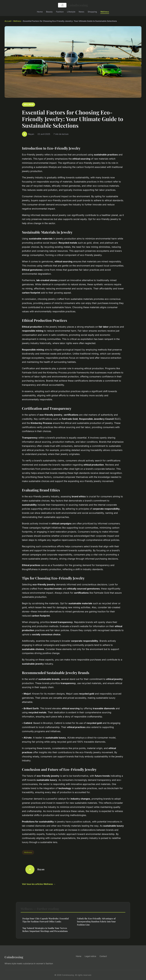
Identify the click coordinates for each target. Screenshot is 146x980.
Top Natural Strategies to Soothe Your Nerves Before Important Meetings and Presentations (45, 930)
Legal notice (90, 956)
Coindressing (73, 5)
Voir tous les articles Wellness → (39, 884)
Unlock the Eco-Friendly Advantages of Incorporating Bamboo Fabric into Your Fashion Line (96, 922)
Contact (103, 956)
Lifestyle (71, 12)
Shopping (92, 12)
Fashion (60, 12)
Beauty (49, 12)
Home (40, 12)
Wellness (105, 12)
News (81, 12)
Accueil (8, 21)
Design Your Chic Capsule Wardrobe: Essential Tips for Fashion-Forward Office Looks (46, 920)
